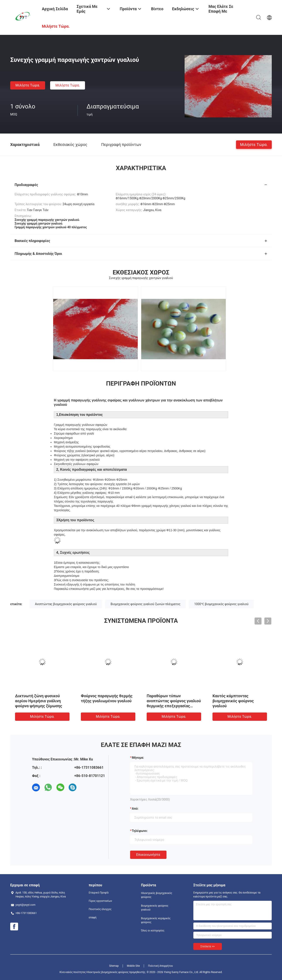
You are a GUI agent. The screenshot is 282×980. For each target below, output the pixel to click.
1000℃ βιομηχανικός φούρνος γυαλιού (221, 604)
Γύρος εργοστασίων (100, 901)
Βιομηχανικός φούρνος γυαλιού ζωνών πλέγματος (145, 604)
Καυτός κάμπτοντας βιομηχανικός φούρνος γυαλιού (233, 701)
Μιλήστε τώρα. (28, 85)
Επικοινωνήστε (148, 855)
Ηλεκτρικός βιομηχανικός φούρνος (157, 895)
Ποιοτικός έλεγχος (100, 909)
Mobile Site (133, 966)
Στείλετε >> (208, 946)
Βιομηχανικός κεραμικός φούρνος (156, 920)
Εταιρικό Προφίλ (99, 893)
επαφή (93, 917)
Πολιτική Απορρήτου (160, 966)
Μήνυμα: (138, 758)
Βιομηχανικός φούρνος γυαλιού (155, 908)
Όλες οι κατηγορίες (153, 931)
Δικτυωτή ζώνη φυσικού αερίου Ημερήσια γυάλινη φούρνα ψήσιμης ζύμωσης (39, 701)
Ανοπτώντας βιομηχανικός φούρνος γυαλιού (66, 604)
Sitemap (114, 966)
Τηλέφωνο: (140, 831)
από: (135, 809)
